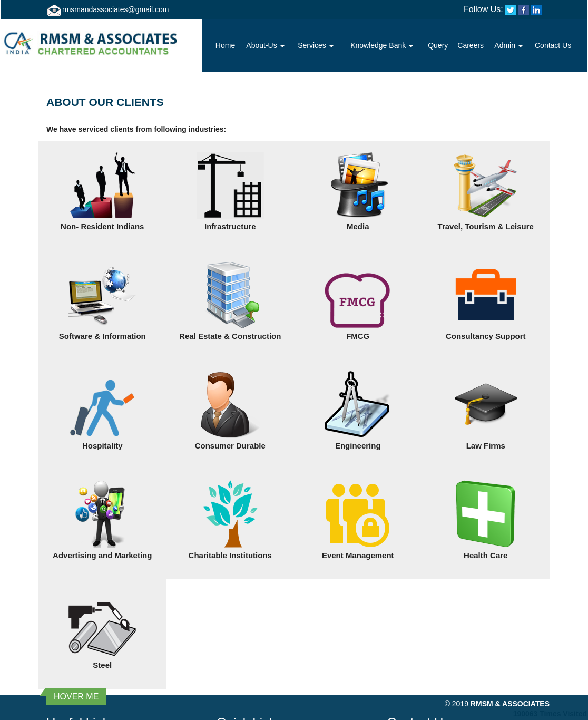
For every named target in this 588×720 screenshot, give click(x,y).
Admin (508, 45)
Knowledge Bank (382, 45)
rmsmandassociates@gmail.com (116, 9)
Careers (471, 45)
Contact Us (553, 45)
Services (316, 45)
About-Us (265, 45)
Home (225, 45)
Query (438, 45)
